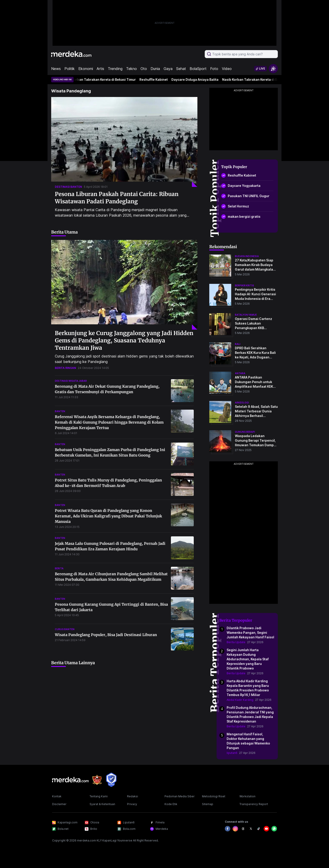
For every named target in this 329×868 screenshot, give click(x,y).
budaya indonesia (247, 256)
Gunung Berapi (245, 432)
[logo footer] (70, 780)
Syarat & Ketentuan (102, 804)
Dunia (155, 69)
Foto (214, 69)
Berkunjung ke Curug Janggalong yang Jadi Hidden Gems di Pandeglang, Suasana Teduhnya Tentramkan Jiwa (124, 340)
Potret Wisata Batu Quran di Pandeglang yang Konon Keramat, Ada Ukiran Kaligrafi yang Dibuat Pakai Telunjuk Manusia (108, 516)
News (56, 69)
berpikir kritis (244, 285)
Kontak (57, 796)
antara (240, 373)
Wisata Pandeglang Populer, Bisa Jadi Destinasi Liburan (106, 635)
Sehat (181, 69)
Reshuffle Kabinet (156, 79)
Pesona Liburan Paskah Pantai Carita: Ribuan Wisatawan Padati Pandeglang (117, 198)
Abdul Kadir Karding (240, 700)
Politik (70, 69)
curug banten (65, 629)
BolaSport (198, 69)
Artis (100, 69)
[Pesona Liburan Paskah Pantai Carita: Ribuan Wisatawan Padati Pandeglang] (124, 142)
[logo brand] (97, 780)
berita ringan (65, 368)
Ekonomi (86, 69)
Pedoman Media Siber (180, 796)
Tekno (131, 69)
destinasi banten (68, 187)
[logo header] (71, 54)
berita (59, 568)
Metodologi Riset (214, 796)
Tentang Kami (99, 796)
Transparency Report (254, 804)
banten (60, 411)
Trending (115, 69)
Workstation (247, 796)
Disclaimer (59, 804)
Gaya (168, 69)
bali (238, 344)
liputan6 (232, 753)
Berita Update (236, 642)
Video (227, 69)
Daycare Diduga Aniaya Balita (198, 79)
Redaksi (133, 796)
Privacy (132, 804)
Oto (144, 69)
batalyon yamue (246, 315)
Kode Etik (171, 804)
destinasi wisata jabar (71, 381)
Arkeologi (242, 403)
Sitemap (208, 804)
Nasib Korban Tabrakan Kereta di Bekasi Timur (102, 79)
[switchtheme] (273, 69)
